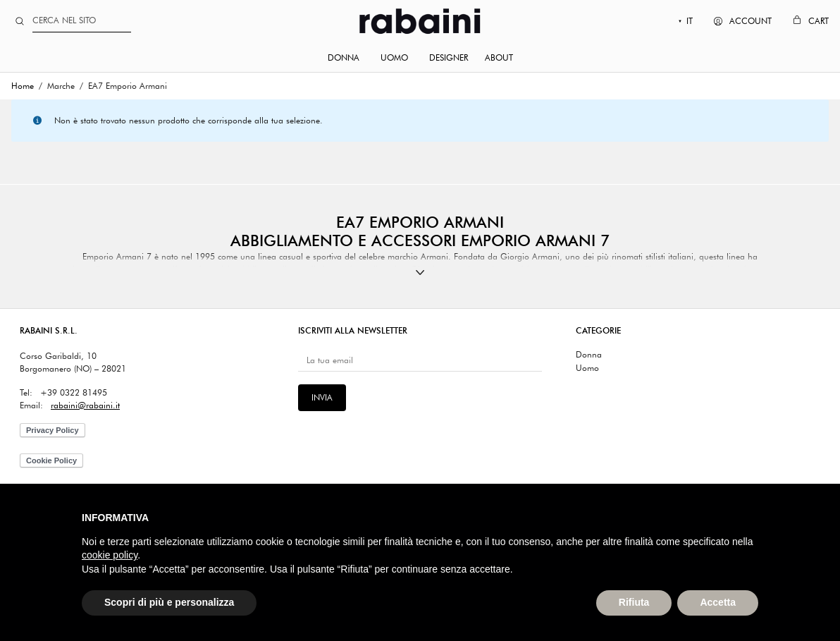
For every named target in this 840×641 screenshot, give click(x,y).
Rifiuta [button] (634, 602)
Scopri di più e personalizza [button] (169, 602)
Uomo (394, 57)
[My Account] (743, 21)
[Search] (82, 20)
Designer (449, 57)
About (499, 57)
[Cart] (811, 21)
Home (23, 86)
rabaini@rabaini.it (85, 405)
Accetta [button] (718, 602)
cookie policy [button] (110, 555)
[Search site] (20, 21)
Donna (344, 57)
